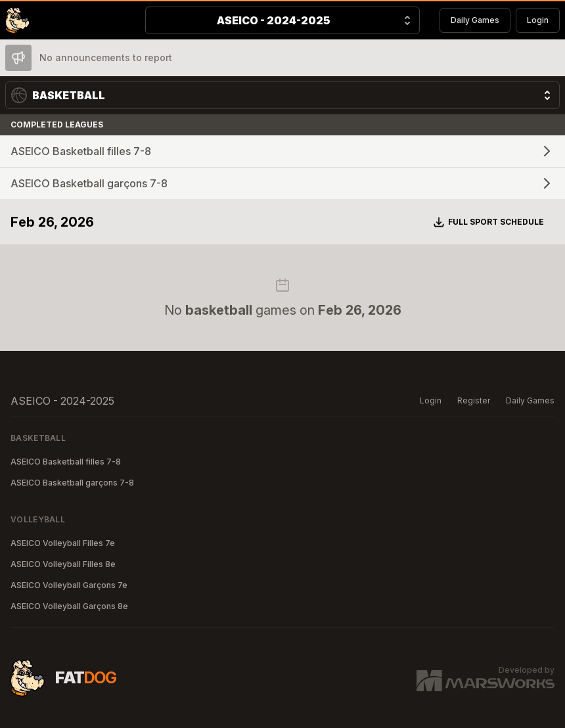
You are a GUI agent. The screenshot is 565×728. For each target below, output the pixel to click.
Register (474, 400)
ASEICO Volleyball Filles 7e (63, 543)
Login (538, 20)
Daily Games (475, 20)
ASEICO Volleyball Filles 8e (63, 564)
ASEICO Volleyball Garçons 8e (69, 606)
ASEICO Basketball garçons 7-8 (72, 483)
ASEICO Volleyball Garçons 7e (69, 585)
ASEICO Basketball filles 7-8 (66, 462)
